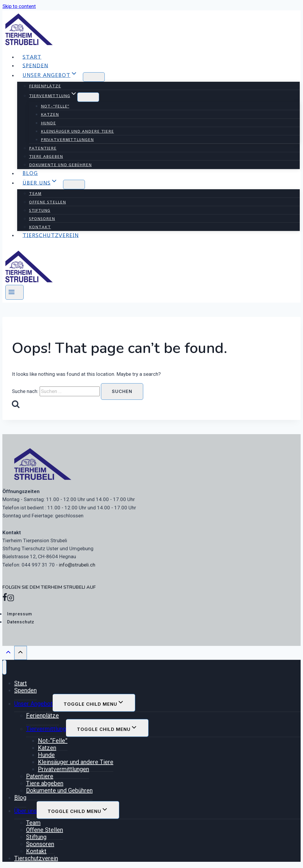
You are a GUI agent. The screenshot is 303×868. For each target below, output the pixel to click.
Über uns (25, 811)
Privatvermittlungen (67, 139)
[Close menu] (4, 667)
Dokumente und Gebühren (60, 165)
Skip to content (19, 6)
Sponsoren (42, 219)
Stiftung (40, 210)
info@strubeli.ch (77, 565)
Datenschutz (21, 622)
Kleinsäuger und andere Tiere (77, 131)
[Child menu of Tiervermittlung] (88, 97)
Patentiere (43, 148)
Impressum (20, 614)
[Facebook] (5, 599)
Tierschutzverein (51, 235)
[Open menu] (14, 292)
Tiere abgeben (46, 156)
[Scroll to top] (8, 654)
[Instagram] (11, 599)
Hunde (48, 123)
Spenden (35, 65)
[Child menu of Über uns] (74, 184)
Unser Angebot (33, 704)
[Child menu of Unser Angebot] (94, 77)
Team (35, 193)
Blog (30, 173)
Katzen (50, 114)
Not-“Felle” (55, 106)
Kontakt (40, 227)
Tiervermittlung (46, 729)
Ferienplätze (45, 86)
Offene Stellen (47, 202)
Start (32, 57)
